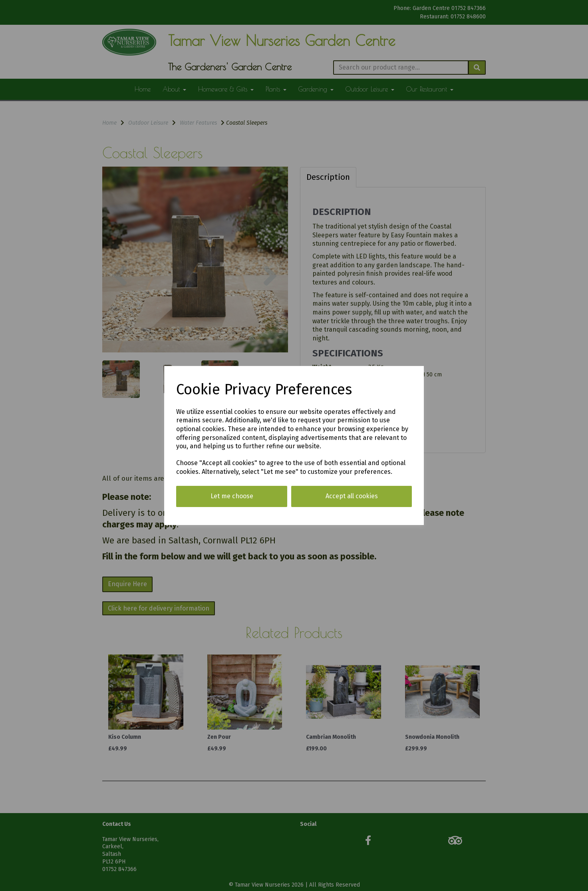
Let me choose (232, 496)
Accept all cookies (352, 496)
